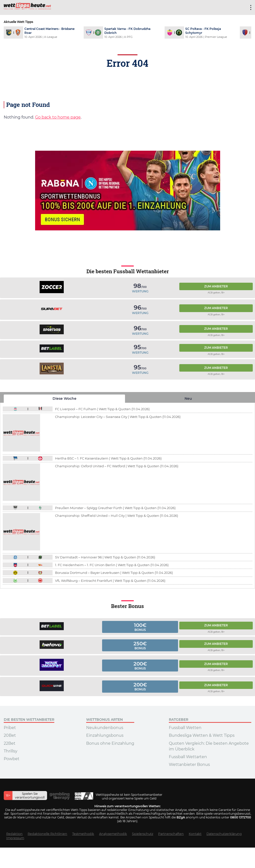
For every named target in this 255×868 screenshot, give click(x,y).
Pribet (10, 728)
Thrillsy (11, 751)
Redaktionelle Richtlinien (47, 834)
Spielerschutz (143, 834)
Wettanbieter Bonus (189, 765)
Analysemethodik (113, 834)
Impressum (15, 838)
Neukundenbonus (105, 728)
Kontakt (195, 834)
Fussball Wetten (185, 728)
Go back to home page (58, 117)
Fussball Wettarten (188, 757)
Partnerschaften (171, 834)
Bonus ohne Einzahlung (110, 743)
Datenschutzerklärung (224, 834)
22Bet (10, 743)
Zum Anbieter (216, 286)
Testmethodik (83, 834)
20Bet (10, 735)
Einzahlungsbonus (105, 735)
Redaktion (14, 834)
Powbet (12, 759)
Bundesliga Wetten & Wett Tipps (202, 735)
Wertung (140, 291)
